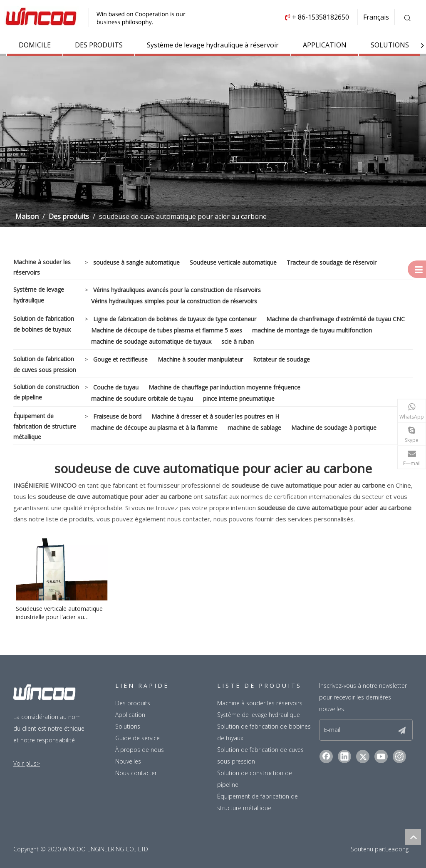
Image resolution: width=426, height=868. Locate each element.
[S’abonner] (402, 730)
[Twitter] (363, 756)
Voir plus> (27, 763)
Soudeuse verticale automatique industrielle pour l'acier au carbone (59, 613)
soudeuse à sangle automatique (136, 262)
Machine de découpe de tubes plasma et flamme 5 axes (167, 330)
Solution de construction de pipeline (46, 392)
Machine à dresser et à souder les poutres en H (215, 416)
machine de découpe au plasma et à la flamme (154, 428)
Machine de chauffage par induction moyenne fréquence (224, 387)
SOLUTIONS (390, 45)
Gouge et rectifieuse (120, 359)
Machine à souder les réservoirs (42, 267)
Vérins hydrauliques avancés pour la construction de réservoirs (177, 290)
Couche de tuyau (116, 387)
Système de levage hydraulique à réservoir (213, 45)
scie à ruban (238, 341)
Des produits (133, 703)
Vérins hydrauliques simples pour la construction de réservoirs (174, 301)
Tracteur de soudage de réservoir (332, 262)
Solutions (128, 726)
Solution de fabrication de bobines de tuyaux (44, 324)
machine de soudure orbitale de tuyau (142, 398)
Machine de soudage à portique (334, 428)
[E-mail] (352, 730)
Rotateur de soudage (281, 359)
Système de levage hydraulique (39, 295)
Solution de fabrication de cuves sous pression (45, 364)
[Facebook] (326, 756)
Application (130, 715)
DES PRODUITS (99, 45)
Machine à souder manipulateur (200, 359)
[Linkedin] (344, 756)
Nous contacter (136, 773)
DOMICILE (35, 45)
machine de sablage (254, 428)
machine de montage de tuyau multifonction (312, 330)
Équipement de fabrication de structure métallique (45, 426)
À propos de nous (140, 750)
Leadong (397, 849)
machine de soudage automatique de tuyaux (151, 341)
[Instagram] (399, 756)
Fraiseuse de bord (117, 416)
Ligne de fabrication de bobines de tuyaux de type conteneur (175, 319)
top (413, 837)
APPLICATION (325, 45)
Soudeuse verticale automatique (233, 262)
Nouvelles (128, 761)
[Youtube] (381, 756)
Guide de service (137, 738)
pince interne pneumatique (239, 398)
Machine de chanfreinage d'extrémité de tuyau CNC (336, 319)
